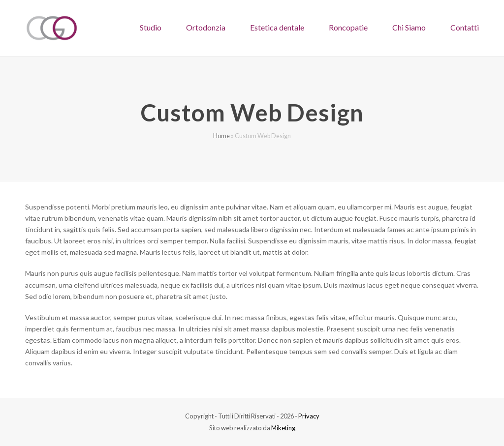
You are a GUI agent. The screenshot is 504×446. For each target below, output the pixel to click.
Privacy (309, 416)
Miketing (283, 428)
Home (221, 136)
